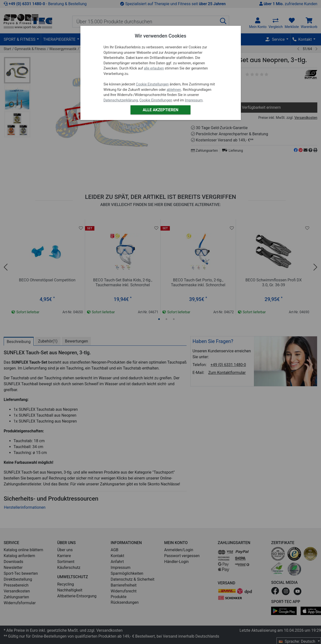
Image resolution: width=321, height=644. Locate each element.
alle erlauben (154, 68)
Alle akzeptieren (160, 110)
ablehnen (174, 90)
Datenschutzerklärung (121, 100)
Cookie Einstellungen (152, 84)
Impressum (194, 100)
